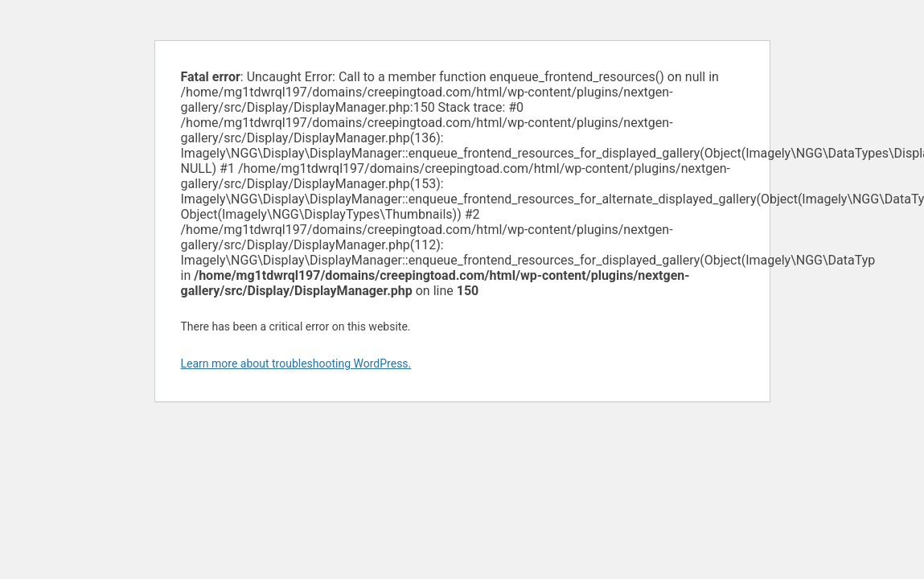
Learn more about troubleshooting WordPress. (296, 363)
